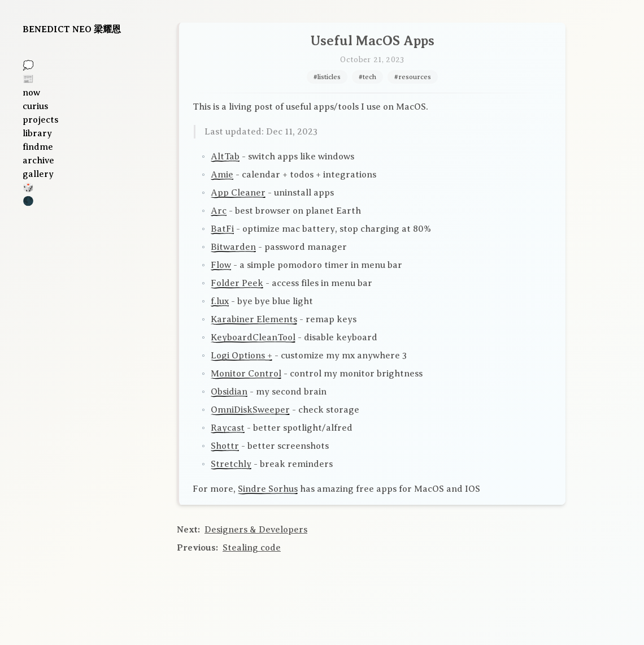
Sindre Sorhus (268, 489)
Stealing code (252, 548)
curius (35, 106)
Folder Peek (237, 283)
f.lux (220, 301)
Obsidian (229, 392)
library (37, 133)
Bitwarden (233, 247)
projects (40, 120)
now (31, 93)
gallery (38, 174)
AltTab (225, 157)
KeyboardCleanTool (253, 337)
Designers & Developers (256, 530)
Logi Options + (241, 356)
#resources (413, 77)
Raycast (228, 428)
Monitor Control (246, 374)
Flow (221, 265)
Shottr (225, 446)
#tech (367, 77)
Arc (219, 211)
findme (38, 147)
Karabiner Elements (254, 319)
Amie (222, 175)
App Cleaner (238, 193)
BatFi (222, 229)
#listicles (327, 77)
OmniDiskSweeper (250, 410)
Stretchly (231, 464)
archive (38, 161)
